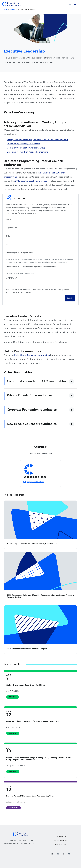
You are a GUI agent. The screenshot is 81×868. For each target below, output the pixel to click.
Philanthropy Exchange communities (32, 355)
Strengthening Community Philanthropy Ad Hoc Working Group (38, 140)
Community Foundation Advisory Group (26, 148)
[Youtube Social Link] (69, 854)
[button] (70, 5)
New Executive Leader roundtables (32, 424)
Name (8, 219)
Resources (14, 9)
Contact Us (61, 837)
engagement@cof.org (35, 482)
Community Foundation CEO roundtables (37, 381)
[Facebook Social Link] (64, 854)
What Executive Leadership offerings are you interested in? (31, 267)
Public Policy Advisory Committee (23, 144)
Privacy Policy (61, 841)
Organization (11, 228)
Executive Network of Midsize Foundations (28, 152)
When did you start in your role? (19, 253)
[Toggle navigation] (75, 5)
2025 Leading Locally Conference (31, 181)
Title (8, 236)
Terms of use (61, 844)
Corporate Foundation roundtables (32, 410)
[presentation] (21, 284)
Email (8, 244)
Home (5, 9)
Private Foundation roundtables (30, 396)
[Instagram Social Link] (58, 854)
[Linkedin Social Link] (52, 854)
